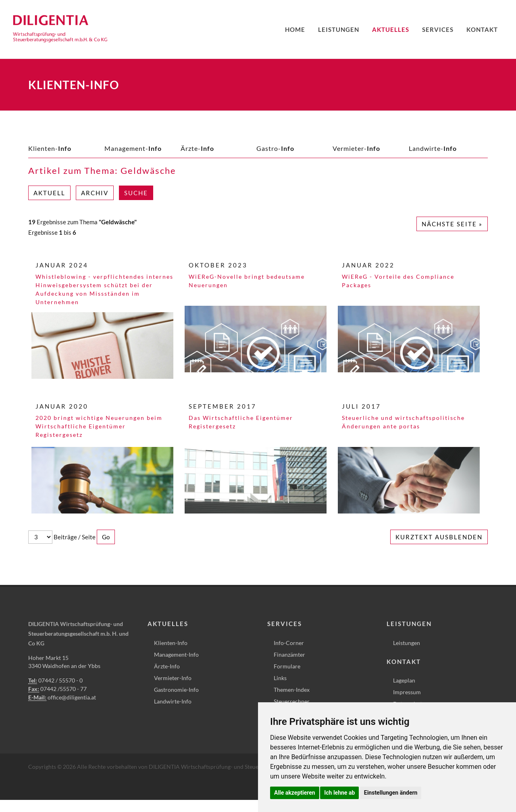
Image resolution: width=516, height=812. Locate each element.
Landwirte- (433, 148)
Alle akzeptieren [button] (295, 793)
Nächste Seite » (452, 224)
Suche (136, 193)
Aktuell (49, 193)
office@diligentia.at (72, 697)
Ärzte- (197, 148)
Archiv (95, 193)
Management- (133, 148)
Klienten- (50, 148)
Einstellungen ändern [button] (391, 793)
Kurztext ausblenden (439, 537)
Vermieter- (356, 148)
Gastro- (275, 148)
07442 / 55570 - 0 (60, 680)
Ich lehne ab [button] (339, 793)
